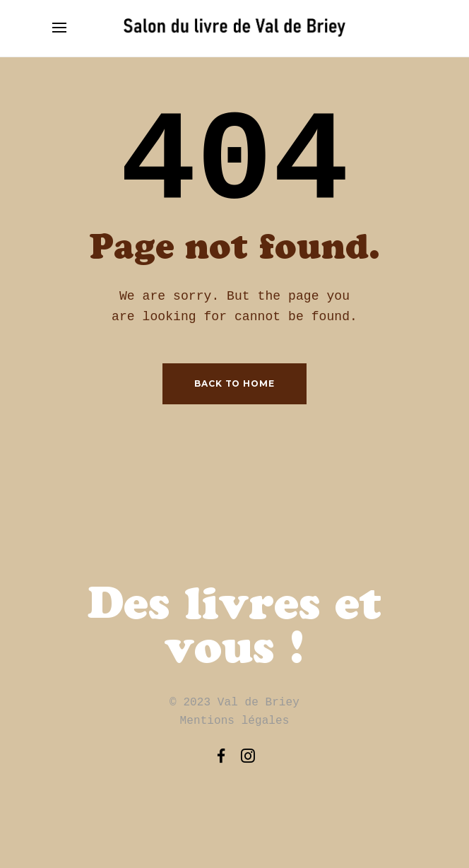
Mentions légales (235, 721)
